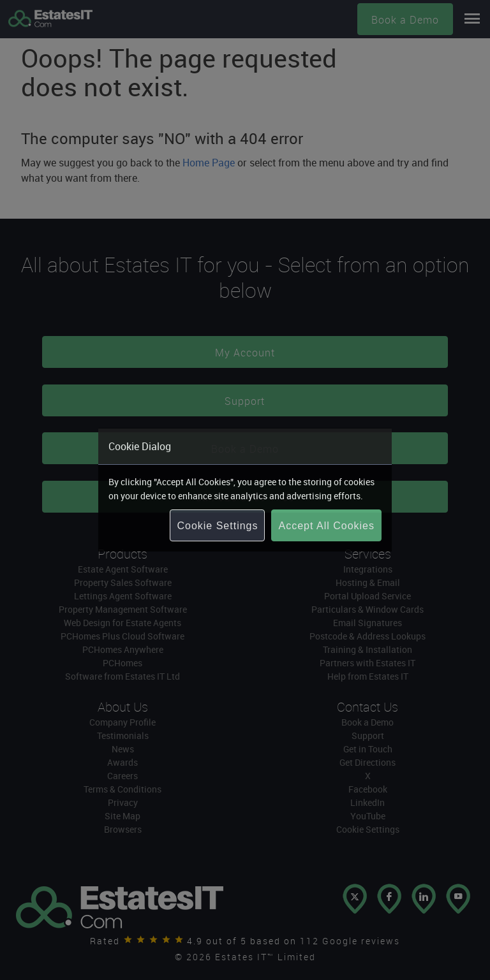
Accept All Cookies (326, 526)
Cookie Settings (217, 526)
